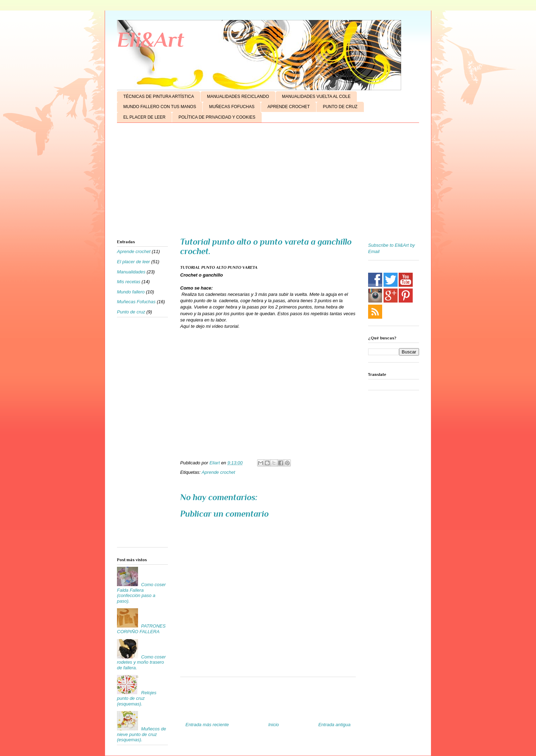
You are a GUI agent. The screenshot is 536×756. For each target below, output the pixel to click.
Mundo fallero (131, 292)
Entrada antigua (334, 725)
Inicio (274, 725)
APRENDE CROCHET (289, 107)
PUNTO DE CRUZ (340, 107)
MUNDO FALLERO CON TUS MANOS (160, 107)
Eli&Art (151, 39)
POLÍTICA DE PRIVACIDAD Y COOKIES (217, 117)
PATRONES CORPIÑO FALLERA (141, 629)
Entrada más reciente (207, 725)
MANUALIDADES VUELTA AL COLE (316, 97)
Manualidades (131, 272)
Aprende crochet (218, 472)
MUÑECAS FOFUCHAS (232, 107)
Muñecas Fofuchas (136, 302)
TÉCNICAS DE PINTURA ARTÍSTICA (159, 97)
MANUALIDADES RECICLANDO (238, 97)
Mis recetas (129, 282)
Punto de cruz (131, 312)
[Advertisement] (268, 183)
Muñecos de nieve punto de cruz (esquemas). (142, 734)
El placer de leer (133, 262)
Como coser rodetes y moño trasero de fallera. (141, 662)
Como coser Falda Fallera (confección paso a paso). (141, 593)
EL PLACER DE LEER (144, 117)
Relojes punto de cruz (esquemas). (137, 698)
